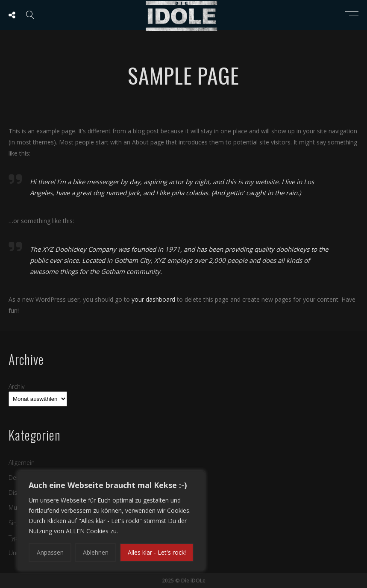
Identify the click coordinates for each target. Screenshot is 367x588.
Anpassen (50, 552)
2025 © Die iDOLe (184, 581)
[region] (111, 521)
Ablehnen (96, 552)
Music (16, 507)
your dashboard (153, 299)
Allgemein (22, 463)
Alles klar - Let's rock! (157, 552)
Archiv (16, 387)
